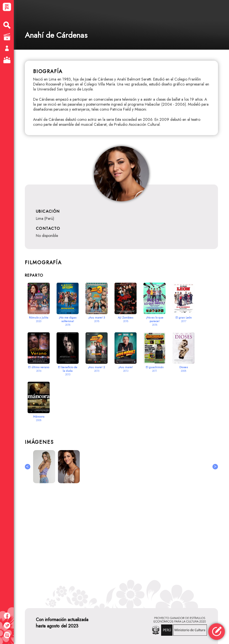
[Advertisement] (121, 542)
